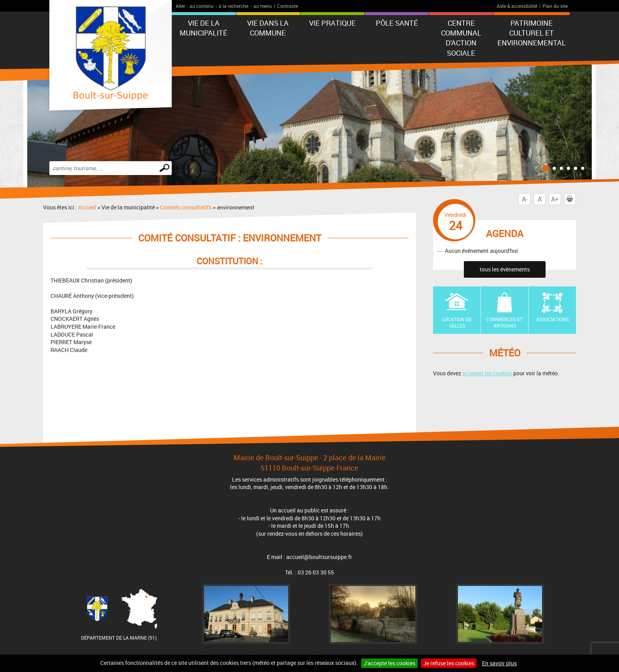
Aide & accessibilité (517, 6)
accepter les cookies (487, 373)
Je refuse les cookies (449, 663)
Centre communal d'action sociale (461, 38)
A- (525, 199)
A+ (555, 199)
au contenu (202, 6)
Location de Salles (457, 323)
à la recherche (234, 6)
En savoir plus (499, 663)
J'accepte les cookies (389, 663)
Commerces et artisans (505, 323)
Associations (552, 319)
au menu (263, 6)
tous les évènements (505, 269)
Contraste (288, 6)
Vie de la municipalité (204, 28)
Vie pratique (332, 23)
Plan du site (555, 6)
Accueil (87, 207)
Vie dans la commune (268, 28)
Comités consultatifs (186, 207)
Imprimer (571, 199)
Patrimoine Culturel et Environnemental (532, 33)
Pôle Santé (397, 23)
